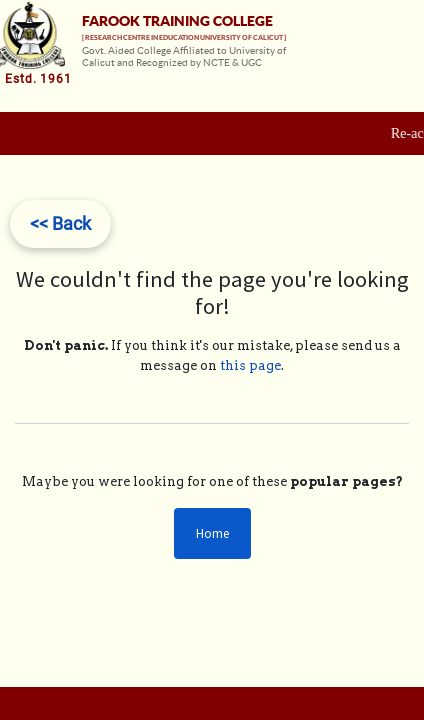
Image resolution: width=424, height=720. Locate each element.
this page (250, 365)
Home (212, 533)
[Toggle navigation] (406, 72)
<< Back (60, 223)
